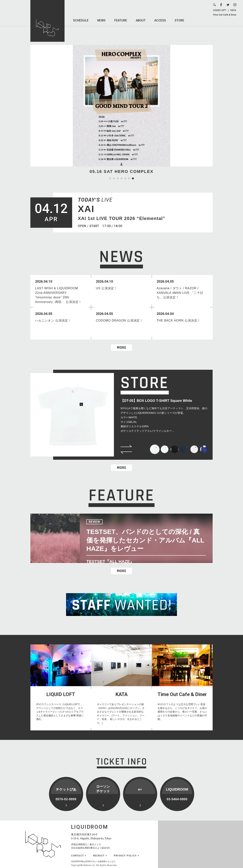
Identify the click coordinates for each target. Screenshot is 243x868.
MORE (122, 348)
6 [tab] (129, 178)
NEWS (101, 20)
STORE (179, 20)
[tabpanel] (121, 110)
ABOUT (141, 20)
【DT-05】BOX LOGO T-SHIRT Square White (156, 401)
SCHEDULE (81, 20)
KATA (233, 10)
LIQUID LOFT (220, 10)
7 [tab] (133, 178)
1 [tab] (110, 178)
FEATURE (121, 20)
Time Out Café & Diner (225, 15)
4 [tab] (121, 178)
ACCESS (160, 20)
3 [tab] (118, 178)
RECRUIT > (100, 856)
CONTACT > (79, 856)
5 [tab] (125, 178)
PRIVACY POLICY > (126, 856)
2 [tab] (114, 178)
